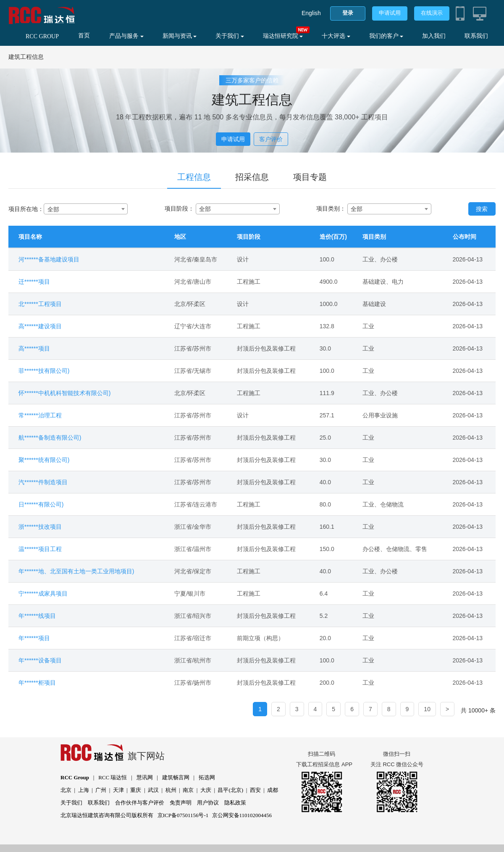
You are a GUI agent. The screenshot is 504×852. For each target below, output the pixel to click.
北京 (66, 790)
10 (427, 709)
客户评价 (271, 139)
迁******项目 (34, 282)
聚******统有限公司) (44, 460)
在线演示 (432, 13)
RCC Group (75, 777)
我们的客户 (386, 36)
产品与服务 (126, 36)
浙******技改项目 (40, 527)
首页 (84, 36)
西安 (255, 790)
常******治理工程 (40, 415)
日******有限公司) (41, 504)
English (311, 13)
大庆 (206, 790)
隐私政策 (235, 803)
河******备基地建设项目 (49, 259)
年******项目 (34, 638)
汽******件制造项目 (43, 482)
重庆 (136, 790)
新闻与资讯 (180, 36)
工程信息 (194, 177)
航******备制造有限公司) (50, 438)
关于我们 (230, 36)
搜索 (482, 209)
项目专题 (310, 177)
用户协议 (208, 803)
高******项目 (34, 348)
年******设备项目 (40, 660)
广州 (101, 790)
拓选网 (207, 777)
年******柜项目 (37, 683)
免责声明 (181, 803)
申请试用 (390, 13)
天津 (118, 790)
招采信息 (252, 177)
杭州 (171, 790)
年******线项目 (37, 616)
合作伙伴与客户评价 (140, 803)
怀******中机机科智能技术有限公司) (64, 393)
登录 (348, 13)
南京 (188, 790)
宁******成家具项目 (43, 593)
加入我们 (434, 36)
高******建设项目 (40, 326)
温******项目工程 (40, 549)
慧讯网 (145, 777)
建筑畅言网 (176, 777)
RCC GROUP (42, 36)
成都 (273, 790)
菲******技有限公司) (44, 371)
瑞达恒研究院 (283, 36)
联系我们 (476, 36)
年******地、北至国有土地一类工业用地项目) (76, 571)
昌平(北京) (230, 790)
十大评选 (336, 36)
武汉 (153, 790)
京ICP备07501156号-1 (183, 815)
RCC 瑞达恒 (113, 777)
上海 (84, 790)
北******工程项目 (40, 304)
